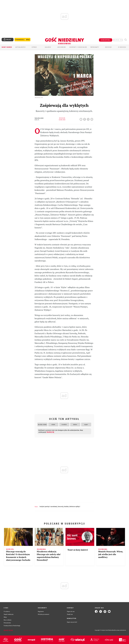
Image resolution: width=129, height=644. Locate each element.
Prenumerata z (22, 40)
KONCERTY (61, 507)
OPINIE (34, 47)
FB (85, 119)
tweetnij (89, 119)
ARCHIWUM (62, 47)
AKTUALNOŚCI (20, 47)
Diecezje (108, 47)
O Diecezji (122, 47)
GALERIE (48, 47)
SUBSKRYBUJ (106, 40)
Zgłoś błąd (8, 630)
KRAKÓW (66, 507)
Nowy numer (7, 47)
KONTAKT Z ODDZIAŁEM (78, 47)
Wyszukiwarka (126, 40)
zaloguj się (118, 40)
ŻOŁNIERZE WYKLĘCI (75, 507)
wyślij (92, 119)
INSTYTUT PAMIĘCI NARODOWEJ (48, 507)
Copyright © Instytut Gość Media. (103, 630)
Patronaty (95, 47)
